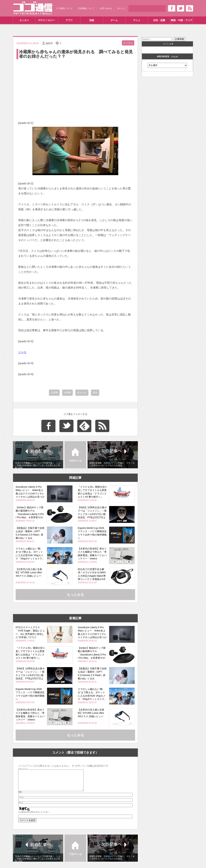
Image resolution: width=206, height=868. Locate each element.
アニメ (137, 20)
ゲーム (114, 20)
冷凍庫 (54, 392)
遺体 (95, 392)
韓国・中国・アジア (182, 20)
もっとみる (75, 595)
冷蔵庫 (67, 392)
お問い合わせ (106, 8)
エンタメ (24, 20)
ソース (22, 352)
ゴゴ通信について (64, 8)
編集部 (49, 43)
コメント (23, 769)
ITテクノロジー (47, 20)
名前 (20, 796)
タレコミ (121, 8)
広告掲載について (86, 8)
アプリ (69, 20)
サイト (21, 807)
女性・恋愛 (159, 20)
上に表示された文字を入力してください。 (35, 816)
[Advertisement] (75, 86)
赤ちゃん (82, 392)
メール (21, 801)
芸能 (92, 20)
